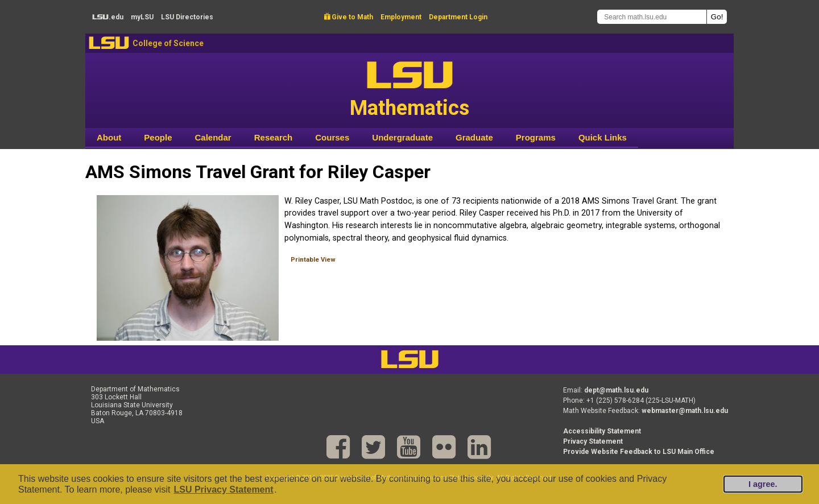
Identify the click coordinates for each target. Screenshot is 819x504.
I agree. (763, 484)
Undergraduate (402, 137)
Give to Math (349, 17)
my (142, 17)
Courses (332, 137)
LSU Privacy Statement (223, 489)
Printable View (313, 260)
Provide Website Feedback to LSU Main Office (639, 452)
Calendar (213, 137)
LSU (109, 43)
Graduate (474, 137)
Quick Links (603, 137)
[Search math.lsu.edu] (652, 17)
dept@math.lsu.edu (616, 390)
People (158, 137)
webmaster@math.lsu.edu (685, 411)
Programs (536, 137)
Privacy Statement (593, 441)
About (109, 137)
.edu (108, 17)
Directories (187, 17)
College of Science (168, 43)
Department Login (458, 17)
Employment (401, 17)
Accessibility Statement (602, 431)
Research (274, 137)
